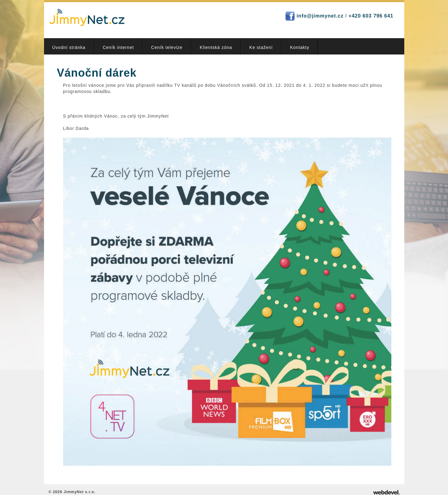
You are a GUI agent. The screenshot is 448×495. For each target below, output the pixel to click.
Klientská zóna (216, 47)
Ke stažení (261, 47)
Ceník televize (167, 47)
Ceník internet (118, 47)
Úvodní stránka (69, 47)
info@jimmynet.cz (320, 16)
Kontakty (300, 47)
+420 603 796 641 (371, 16)
